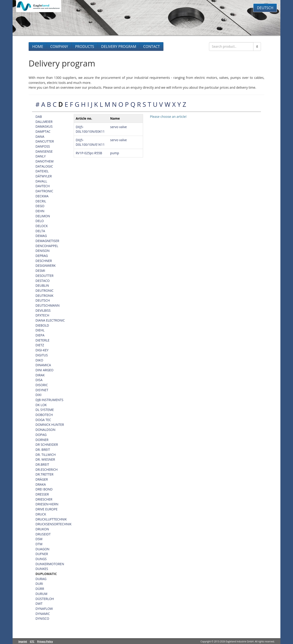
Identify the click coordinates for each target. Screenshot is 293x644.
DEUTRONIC (45, 290)
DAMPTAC (43, 131)
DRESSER (42, 494)
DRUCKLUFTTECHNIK (51, 519)
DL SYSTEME (45, 410)
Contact (152, 47)
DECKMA (42, 196)
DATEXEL (42, 171)
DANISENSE (44, 151)
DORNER (42, 440)
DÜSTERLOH (45, 599)
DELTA (40, 231)
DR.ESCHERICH (47, 469)
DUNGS (41, 559)
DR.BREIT (42, 464)
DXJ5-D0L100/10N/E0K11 (90, 129)
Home (38, 47)
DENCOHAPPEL (47, 246)
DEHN (40, 211)
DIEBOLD (42, 325)
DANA (40, 136)
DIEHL (40, 330)
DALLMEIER (44, 122)
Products (85, 47)
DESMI (40, 271)
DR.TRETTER (44, 474)
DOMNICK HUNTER (50, 425)
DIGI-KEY (42, 350)
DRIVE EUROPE (46, 509)
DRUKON (42, 529)
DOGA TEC (43, 420)
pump (115, 153)
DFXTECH (42, 315)
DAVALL (41, 181)
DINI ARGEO (45, 370)
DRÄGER (42, 479)
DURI (39, 584)
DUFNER (42, 554)
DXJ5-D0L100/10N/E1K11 (90, 142)
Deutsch (265, 8)
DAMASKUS (44, 126)
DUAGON (42, 549)
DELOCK (42, 226)
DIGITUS (42, 355)
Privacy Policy (45, 641)
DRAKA (41, 484)
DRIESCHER (44, 499)
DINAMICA (43, 365)
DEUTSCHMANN (47, 305)
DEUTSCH (43, 300)
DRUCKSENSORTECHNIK (53, 524)
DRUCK (41, 514)
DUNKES (42, 569)
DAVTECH (43, 186)
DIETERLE (42, 340)
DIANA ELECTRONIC (50, 320)
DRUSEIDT (43, 534)
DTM (39, 544)
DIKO (39, 360)
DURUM (41, 594)
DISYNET (42, 390)
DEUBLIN (42, 285)
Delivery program (119, 47)
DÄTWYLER (44, 176)
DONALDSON (45, 430)
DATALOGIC (44, 166)
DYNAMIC (43, 614)
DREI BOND (44, 489)
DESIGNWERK (46, 266)
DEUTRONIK (44, 296)
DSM (39, 539)
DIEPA (40, 335)
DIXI (38, 395)
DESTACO (43, 281)
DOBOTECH (44, 415)
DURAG (41, 579)
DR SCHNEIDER (47, 444)
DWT (39, 604)
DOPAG (41, 435)
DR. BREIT (43, 450)
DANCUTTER (45, 141)
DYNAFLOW (44, 609)
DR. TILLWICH (46, 455)
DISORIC (42, 385)
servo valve (118, 127)
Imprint (23, 641)
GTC (32, 641)
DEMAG (41, 236)
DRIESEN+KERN (47, 504)
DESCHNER (44, 261)
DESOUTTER (45, 276)
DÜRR (40, 589)
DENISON (43, 251)
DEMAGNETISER (47, 241)
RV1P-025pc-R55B (89, 153)
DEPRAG (42, 256)
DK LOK (41, 405)
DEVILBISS (43, 310)
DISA (39, 380)
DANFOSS (43, 146)
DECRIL (41, 201)
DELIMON (43, 216)
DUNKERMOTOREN (50, 564)
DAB (39, 117)
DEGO (40, 206)
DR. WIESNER (45, 459)
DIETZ (40, 345)
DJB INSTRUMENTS (49, 400)
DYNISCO (42, 618)
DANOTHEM (45, 161)
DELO (40, 221)
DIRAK (40, 375)
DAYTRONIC (44, 191)
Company (59, 47)
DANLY (41, 156)
